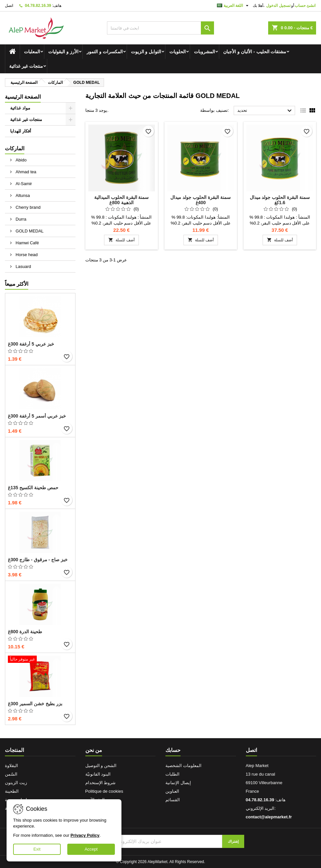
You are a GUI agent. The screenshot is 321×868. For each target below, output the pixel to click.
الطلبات (172, 774)
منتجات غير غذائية (26, 66)
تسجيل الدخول (278, 6)
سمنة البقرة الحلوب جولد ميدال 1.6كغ (280, 200)
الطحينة (12, 791)
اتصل (9, 6)
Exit (37, 849)
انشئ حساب (305, 6)
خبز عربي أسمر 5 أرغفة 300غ (37, 416)
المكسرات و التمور (105, 52)
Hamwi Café (27, 243)
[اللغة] (234, 6)
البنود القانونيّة (98, 774)
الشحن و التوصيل (101, 766)
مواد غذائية (20, 108)
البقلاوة (11, 766)
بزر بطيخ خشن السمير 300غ (35, 704)
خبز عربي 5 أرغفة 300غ (31, 344)
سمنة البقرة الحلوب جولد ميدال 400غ (201, 200)
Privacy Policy (85, 835)
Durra (20, 219)
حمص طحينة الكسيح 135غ (33, 488)
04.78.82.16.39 (38, 6)
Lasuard (23, 266)
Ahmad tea (25, 172)
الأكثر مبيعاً (17, 284)
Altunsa (22, 195)
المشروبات (204, 52)
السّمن (11, 774)
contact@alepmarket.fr (269, 817)
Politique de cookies (104, 791)
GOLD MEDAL (29, 231)
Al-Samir (23, 184)
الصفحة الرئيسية (23, 97)
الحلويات (178, 52)
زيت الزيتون (16, 783)
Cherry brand (27, 207)
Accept (91, 849)
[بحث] (160, 28)
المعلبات (32, 52)
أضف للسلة (121, 240)
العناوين (172, 791)
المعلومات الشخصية (183, 766)
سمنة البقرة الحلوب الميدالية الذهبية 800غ (122, 200)
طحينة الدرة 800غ (25, 632)
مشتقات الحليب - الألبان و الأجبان (255, 52)
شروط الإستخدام (101, 783)
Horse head (26, 255)
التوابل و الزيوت (146, 52)
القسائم (173, 800)
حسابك (173, 750)
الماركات (15, 148)
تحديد (265, 111)
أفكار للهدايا (21, 131)
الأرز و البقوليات (63, 52)
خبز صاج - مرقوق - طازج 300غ (38, 560)
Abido (21, 160)
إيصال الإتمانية (178, 783)
